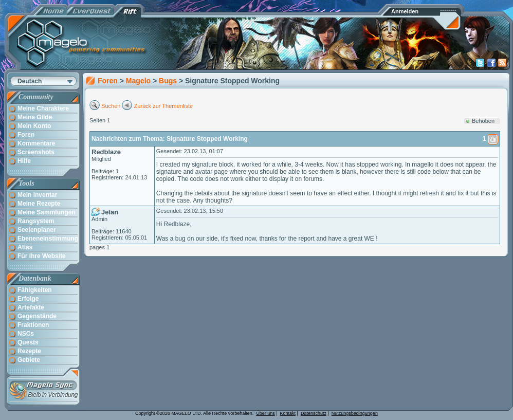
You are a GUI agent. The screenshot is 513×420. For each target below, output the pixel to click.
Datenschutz (314, 413)
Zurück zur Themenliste (164, 106)
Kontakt (288, 413)
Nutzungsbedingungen (355, 413)
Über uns (265, 413)
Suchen (111, 106)
